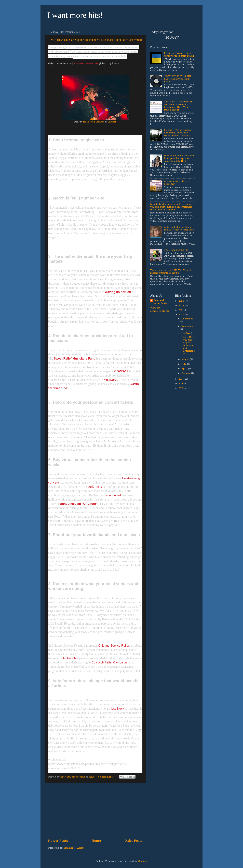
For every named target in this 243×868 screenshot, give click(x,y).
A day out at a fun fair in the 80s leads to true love (179, 229)
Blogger (143, 861)
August (186, 360)
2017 (181, 379)
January (186, 373)
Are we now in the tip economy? (177, 183)
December (187, 319)
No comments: (106, 777)
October (186, 334)
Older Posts (134, 841)
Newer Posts (58, 841)
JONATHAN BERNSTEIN (86, 64)
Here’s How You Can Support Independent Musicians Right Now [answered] (95, 40)
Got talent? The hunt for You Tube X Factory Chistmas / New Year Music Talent (178, 106)
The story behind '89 (176, 250)
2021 (181, 310)
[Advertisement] (95, 811)
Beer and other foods (160, 302)
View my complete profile (160, 310)
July (184, 364)
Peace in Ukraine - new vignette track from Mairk (179, 55)
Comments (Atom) (74, 848)
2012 (181, 388)
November (187, 326)
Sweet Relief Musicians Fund (75, 359)
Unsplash (112, 122)
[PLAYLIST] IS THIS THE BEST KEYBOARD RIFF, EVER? (178, 79)
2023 (182, 301)
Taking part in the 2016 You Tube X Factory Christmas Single (171, 272)
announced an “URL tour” (79, 504)
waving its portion (118, 292)
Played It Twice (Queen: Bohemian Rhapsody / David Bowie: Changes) (178, 133)
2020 (182, 315)
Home (96, 841)
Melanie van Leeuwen (94, 122)
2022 (182, 306)
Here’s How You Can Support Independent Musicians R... (188, 346)
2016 (181, 384)
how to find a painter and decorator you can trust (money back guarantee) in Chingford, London (172, 207)
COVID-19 (121, 371)
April (185, 369)
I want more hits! (75, 15)
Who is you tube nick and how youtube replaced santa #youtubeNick (179, 159)
